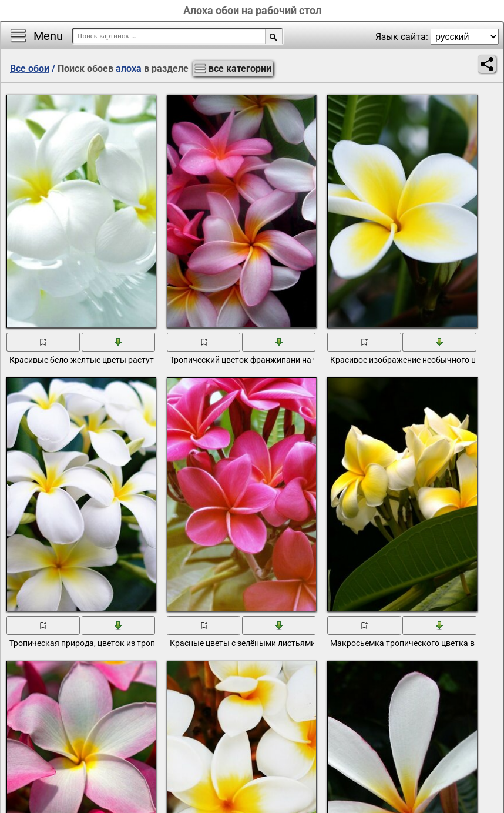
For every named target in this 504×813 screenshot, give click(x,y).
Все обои (30, 68)
